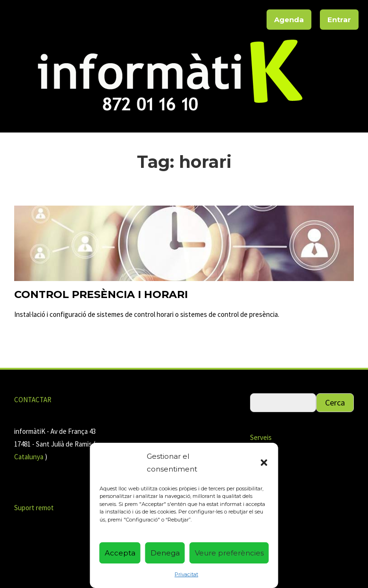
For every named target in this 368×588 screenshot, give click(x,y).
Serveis (261, 437)
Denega (165, 553)
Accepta (120, 553)
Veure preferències (229, 553)
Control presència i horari (101, 294)
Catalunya (29, 457)
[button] (264, 463)
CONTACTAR (33, 400)
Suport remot (34, 508)
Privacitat (186, 574)
